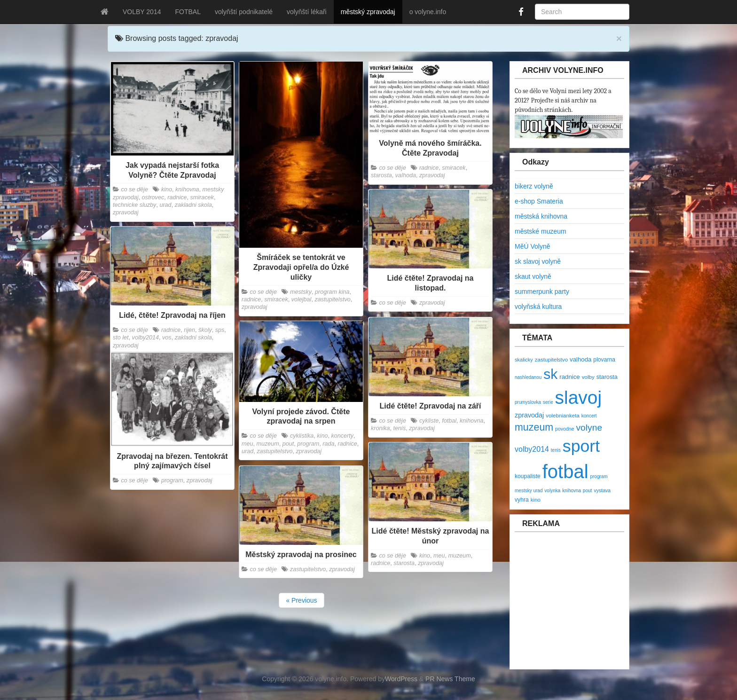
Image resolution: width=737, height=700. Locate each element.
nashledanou (528, 377)
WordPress (401, 679)
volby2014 (145, 338)
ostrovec (153, 197)
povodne (565, 429)
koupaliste (528, 476)
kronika (380, 428)
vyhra (522, 500)
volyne (589, 428)
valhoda (406, 175)
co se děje (135, 189)
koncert (589, 416)
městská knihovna (541, 216)
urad (165, 205)
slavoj (578, 397)
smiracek (202, 197)
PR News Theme (450, 679)
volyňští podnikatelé (244, 12)
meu (247, 444)
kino (167, 189)
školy (205, 330)
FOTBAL (188, 12)
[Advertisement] (571, 606)
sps (220, 330)
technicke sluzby (134, 205)
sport (581, 446)
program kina (332, 292)
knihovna (187, 189)
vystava (602, 490)
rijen (189, 330)
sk (550, 374)
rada (328, 444)
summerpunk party (542, 291)
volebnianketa (563, 415)
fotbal (449, 421)
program (308, 444)
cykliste (429, 421)
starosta (381, 175)
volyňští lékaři (307, 12)
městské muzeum (541, 231)
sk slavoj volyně (538, 261)
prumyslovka (528, 402)
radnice (177, 197)
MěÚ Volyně (532, 246)
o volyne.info (428, 12)
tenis (400, 428)
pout (288, 444)
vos (167, 338)
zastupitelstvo (332, 299)
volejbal (302, 299)
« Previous (301, 600)
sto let (121, 338)
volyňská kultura (538, 307)
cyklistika (302, 436)
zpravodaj (126, 212)
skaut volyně (533, 276)
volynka (552, 491)
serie (548, 402)
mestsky (301, 292)
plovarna (604, 360)
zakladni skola (193, 205)
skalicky (524, 360)
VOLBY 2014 (142, 12)
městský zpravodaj (368, 12)
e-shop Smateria (539, 201)
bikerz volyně (534, 186)
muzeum (268, 444)
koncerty (342, 436)
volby (588, 377)
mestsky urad (529, 491)
